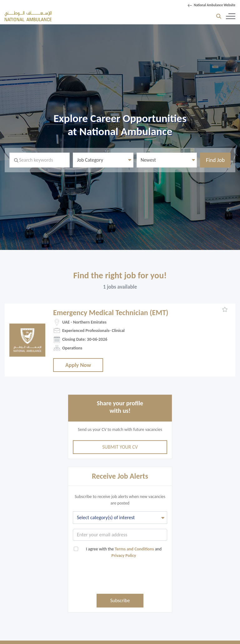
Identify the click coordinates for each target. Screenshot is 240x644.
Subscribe (120, 600)
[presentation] (120, 578)
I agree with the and (121, 552)
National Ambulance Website (215, 5)
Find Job (215, 160)
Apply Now (78, 365)
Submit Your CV (120, 447)
